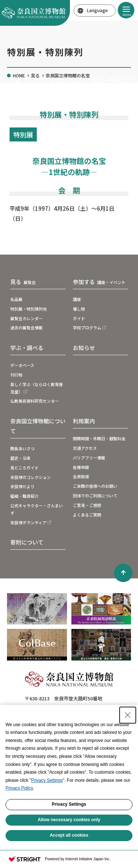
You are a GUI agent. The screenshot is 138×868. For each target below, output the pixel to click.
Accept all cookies (69, 835)
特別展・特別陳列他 (29, 309)
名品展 (16, 299)
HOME (19, 75)
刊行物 (16, 375)
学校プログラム (87, 328)
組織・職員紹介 (24, 496)
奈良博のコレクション (31, 477)
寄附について (27, 542)
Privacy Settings (47, 780)
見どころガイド (24, 468)
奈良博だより (22, 486)
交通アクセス (85, 448)
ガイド (79, 318)
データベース (22, 365)
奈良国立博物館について (38, 426)
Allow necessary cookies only (69, 820)
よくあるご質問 (87, 515)
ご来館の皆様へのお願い (95, 486)
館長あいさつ (22, 448)
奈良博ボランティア (28, 522)
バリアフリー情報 (89, 458)
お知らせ (84, 348)
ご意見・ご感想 (87, 505)
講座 (77, 299)
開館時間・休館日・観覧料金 (99, 438)
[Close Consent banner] (128, 715)
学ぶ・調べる (27, 348)
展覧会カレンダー (26, 318)
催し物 (79, 309)
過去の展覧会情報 (26, 328)
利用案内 (84, 421)
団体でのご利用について (95, 496)
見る (35, 75)
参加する (99, 282)
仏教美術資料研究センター (35, 401)
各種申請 (81, 467)
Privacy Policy (19, 788)
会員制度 (81, 476)
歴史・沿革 (20, 458)
